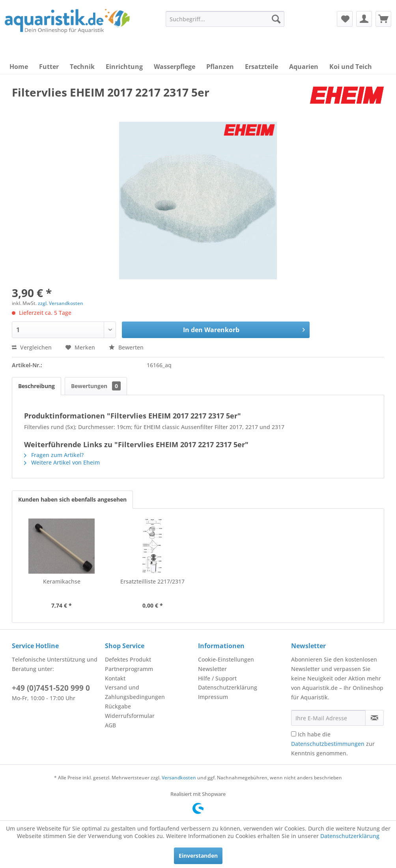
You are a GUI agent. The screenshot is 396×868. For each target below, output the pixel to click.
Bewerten (126, 347)
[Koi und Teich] (351, 67)
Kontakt (115, 678)
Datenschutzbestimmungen (328, 744)
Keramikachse (62, 581)
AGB (110, 725)
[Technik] (82, 67)
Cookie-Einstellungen (226, 659)
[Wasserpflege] (175, 67)
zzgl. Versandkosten (61, 303)
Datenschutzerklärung (228, 687)
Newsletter (212, 669)
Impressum (213, 697)
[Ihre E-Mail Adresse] (328, 718)
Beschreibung (36, 386)
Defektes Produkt (128, 659)
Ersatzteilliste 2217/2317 (152, 581)
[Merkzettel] (345, 19)
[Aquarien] (304, 67)
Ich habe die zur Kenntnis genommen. (333, 744)
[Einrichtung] (124, 67)
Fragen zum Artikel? (54, 455)
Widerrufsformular (130, 716)
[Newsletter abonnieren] (375, 718)
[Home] (19, 67)
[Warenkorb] (383, 19)
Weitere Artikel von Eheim (62, 462)
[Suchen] (276, 19)
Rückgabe (118, 706)
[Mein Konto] (364, 19)
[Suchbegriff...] (225, 19)
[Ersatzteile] (262, 67)
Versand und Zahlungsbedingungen (135, 692)
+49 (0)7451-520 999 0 (51, 688)
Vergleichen (32, 347)
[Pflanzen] (220, 67)
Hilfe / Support (217, 678)
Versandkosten (179, 778)
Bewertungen (96, 386)
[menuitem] (225, 19)
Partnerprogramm (129, 669)
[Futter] (49, 67)
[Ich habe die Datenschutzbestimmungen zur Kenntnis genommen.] (294, 734)
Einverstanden (198, 856)
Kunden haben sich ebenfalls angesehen (72, 499)
